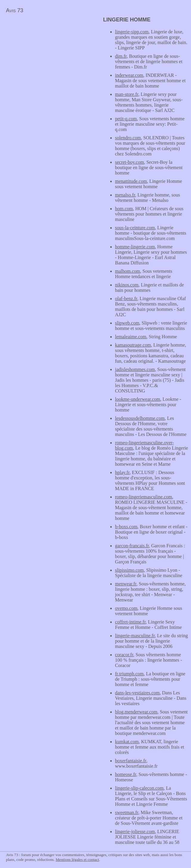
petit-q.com (126, 119)
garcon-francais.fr (132, 546)
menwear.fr (126, 584)
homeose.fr (126, 774)
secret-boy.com (129, 162)
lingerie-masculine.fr (135, 636)
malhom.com (128, 271)
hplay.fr (122, 472)
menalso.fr (125, 195)
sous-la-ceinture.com (135, 228)
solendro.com (128, 138)
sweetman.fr (127, 812)
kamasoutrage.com (133, 345)
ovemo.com (126, 608)
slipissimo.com (129, 570)
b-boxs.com (126, 527)
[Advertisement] (50, 58)
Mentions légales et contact (77, 860)
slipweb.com (127, 323)
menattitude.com (131, 181)
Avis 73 (15, 10)
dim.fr (121, 56)
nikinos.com (127, 285)
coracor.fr (124, 655)
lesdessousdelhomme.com (140, 418)
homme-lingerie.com (135, 247)
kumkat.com (127, 742)
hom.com (124, 209)
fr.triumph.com (129, 674)
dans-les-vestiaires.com (137, 693)
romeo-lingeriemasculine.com (143, 497)
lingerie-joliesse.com (135, 832)
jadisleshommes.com (135, 369)
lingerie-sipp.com (132, 32)
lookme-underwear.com (138, 399)
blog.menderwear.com (136, 712)
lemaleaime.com (131, 337)
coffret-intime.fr (130, 622)
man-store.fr (127, 94)
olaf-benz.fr (126, 299)
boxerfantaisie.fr (131, 761)
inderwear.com (129, 75)
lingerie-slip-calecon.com (139, 788)
